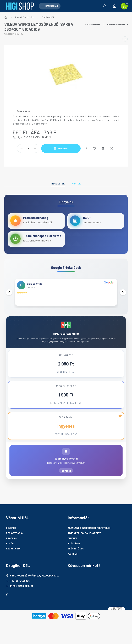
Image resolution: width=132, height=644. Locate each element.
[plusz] (35, 148)
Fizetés (72, 543)
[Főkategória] (6, 17)
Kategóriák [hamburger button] (50, 6)
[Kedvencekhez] (94, 148)
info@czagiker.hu (21, 591)
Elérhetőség (76, 553)
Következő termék (117, 24)
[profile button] (114, 6)
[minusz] (21, 148)
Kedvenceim (13, 553)
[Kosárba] (61, 148)
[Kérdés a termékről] (112, 148)
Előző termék (93, 24)
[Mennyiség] (28, 148)
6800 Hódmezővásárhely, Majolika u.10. (34, 580)
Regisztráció (14, 538)
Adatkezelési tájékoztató (84, 538)
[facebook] (125, 39)
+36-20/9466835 (20, 585)
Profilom (12, 543)
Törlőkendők (48, 17)
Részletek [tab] (58, 184)
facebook (7, 599)
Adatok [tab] (76, 184)
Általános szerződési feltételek (89, 532)
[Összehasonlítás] (86, 148)
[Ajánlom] (103, 148)
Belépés (11, 532)
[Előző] (9, 295)
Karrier (73, 558)
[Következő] (123, 295)
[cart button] (124, 6)
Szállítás (74, 548)
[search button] (105, 6)
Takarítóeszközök (24, 17)
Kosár (10, 548)
